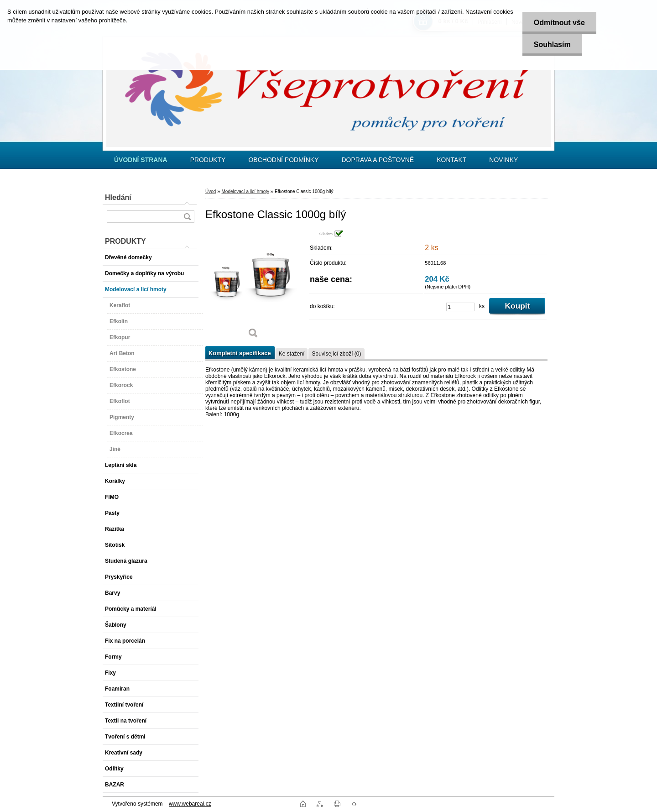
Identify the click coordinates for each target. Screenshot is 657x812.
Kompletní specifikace (240, 353)
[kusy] (460, 307)
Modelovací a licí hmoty (245, 191)
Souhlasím (552, 45)
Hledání (118, 197)
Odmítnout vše (559, 23)
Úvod (211, 191)
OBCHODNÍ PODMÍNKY (283, 160)
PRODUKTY (208, 160)
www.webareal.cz (190, 804)
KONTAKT (451, 160)
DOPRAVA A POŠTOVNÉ (378, 160)
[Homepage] (141, 160)
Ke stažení (292, 354)
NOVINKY (503, 160)
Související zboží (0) (336, 354)
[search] (187, 217)
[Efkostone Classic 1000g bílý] (253, 287)
